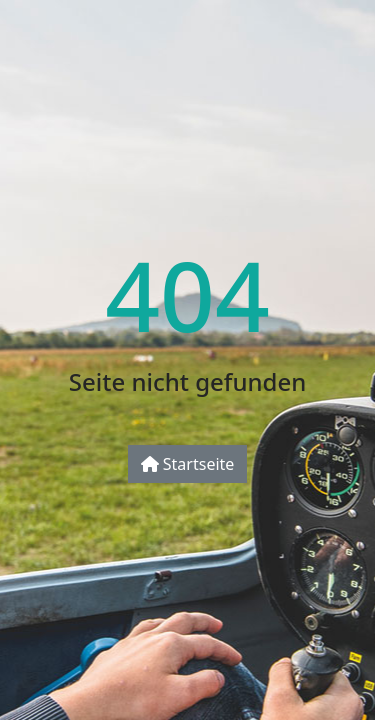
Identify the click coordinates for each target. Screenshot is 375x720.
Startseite (188, 464)
